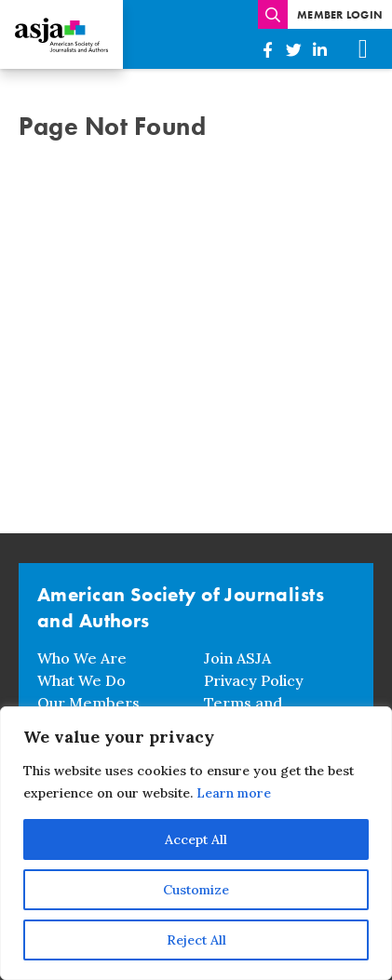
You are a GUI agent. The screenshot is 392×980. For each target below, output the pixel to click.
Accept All (196, 839)
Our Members (88, 703)
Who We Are (82, 658)
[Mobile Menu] (363, 49)
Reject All (196, 940)
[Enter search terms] (273, 14)
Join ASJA (237, 658)
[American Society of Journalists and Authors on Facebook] (267, 50)
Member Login (340, 15)
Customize (196, 890)
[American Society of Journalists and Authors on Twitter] (293, 50)
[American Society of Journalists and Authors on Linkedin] (319, 50)
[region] (196, 843)
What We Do (81, 680)
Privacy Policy (254, 680)
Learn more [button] (234, 793)
